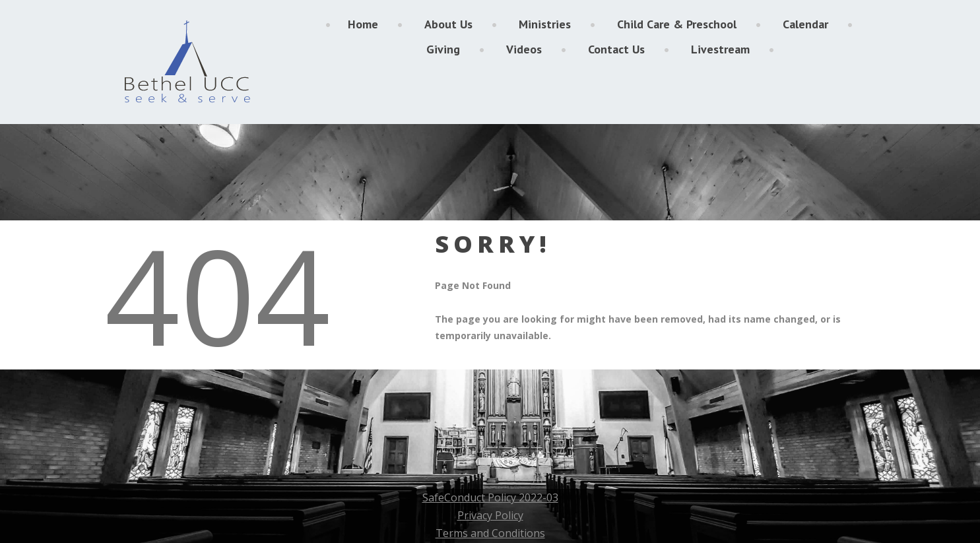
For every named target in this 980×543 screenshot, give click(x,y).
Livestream (720, 49)
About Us (448, 24)
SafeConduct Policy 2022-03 (490, 497)
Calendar (805, 24)
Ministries (545, 24)
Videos (524, 49)
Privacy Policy (490, 515)
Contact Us (616, 49)
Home (363, 24)
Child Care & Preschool (677, 24)
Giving (443, 49)
